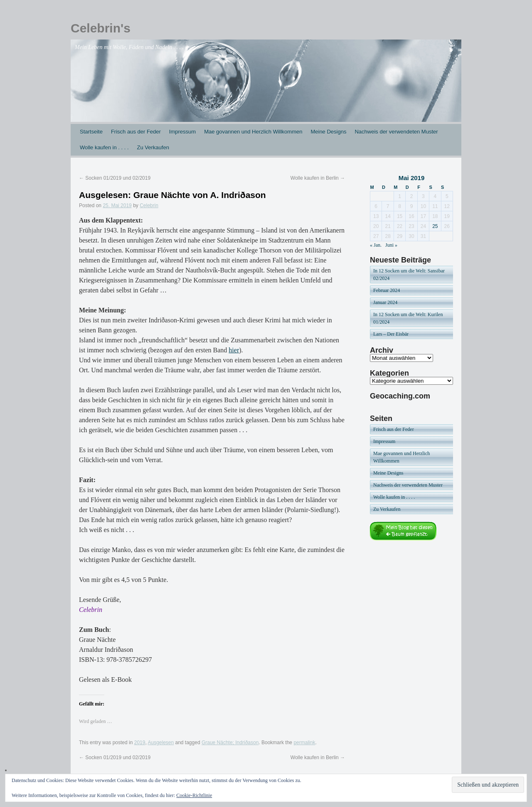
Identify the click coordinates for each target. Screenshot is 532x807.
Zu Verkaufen (153, 147)
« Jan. (376, 245)
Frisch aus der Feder (136, 132)
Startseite (91, 132)
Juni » (391, 245)
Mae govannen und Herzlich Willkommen (253, 132)
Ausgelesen (161, 743)
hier (234, 350)
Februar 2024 (387, 290)
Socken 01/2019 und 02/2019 (115, 178)
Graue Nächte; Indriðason (230, 743)
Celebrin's (101, 28)
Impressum (182, 132)
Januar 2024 (385, 302)
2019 (140, 743)
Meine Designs (328, 132)
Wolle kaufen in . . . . (104, 147)
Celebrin (149, 205)
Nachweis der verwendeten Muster (396, 132)
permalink (304, 743)
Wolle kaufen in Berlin (318, 178)
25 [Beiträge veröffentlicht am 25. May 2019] (435, 226)
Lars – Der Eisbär (391, 334)
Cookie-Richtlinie (194, 795)
